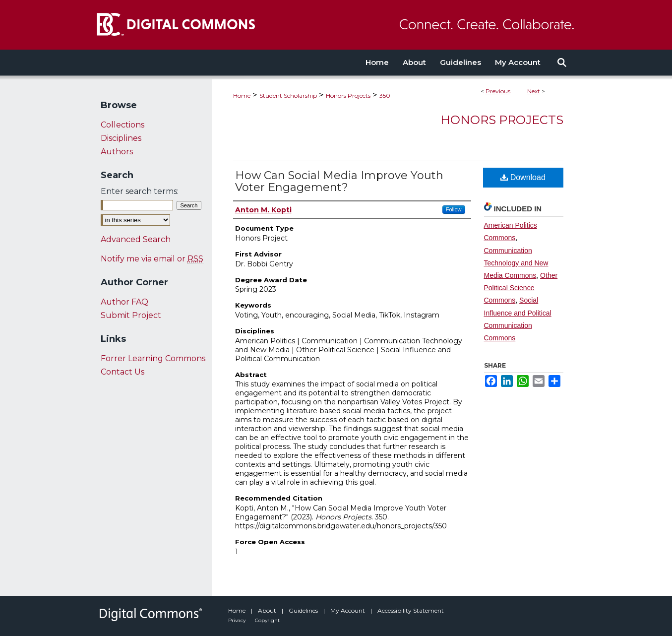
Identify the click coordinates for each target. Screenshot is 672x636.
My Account (348, 610)
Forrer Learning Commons (153, 358)
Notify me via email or (152, 259)
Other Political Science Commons (521, 288)
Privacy (238, 620)
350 (385, 95)
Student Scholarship (288, 95)
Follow (454, 209)
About (268, 610)
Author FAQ (124, 302)
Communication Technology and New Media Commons (516, 263)
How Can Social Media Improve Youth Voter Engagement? (339, 181)
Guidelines (304, 610)
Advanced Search (136, 239)
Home (242, 95)
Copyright (267, 620)
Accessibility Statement (411, 610)
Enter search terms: (140, 191)
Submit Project (131, 315)
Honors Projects (348, 95)
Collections (122, 125)
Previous (498, 91)
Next (534, 91)
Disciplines (121, 138)
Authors (117, 152)
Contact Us (122, 372)
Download (523, 177)
